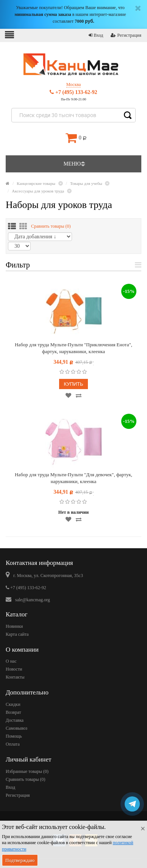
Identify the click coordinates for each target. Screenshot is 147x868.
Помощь (14, 736)
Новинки (14, 626)
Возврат (13, 712)
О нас (11, 661)
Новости (14, 669)
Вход (96, 35)
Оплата (13, 744)
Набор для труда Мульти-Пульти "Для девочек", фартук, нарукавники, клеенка (73, 478)
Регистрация (126, 35)
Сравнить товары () (51, 226)
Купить (73, 384)
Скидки (13, 704)
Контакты (15, 677)
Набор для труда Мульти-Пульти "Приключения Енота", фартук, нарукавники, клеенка (73, 348)
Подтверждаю (20, 860)
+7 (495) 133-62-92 (73, 92)
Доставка (15, 720)
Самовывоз (16, 728)
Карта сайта (17, 634)
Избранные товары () (27, 771)
